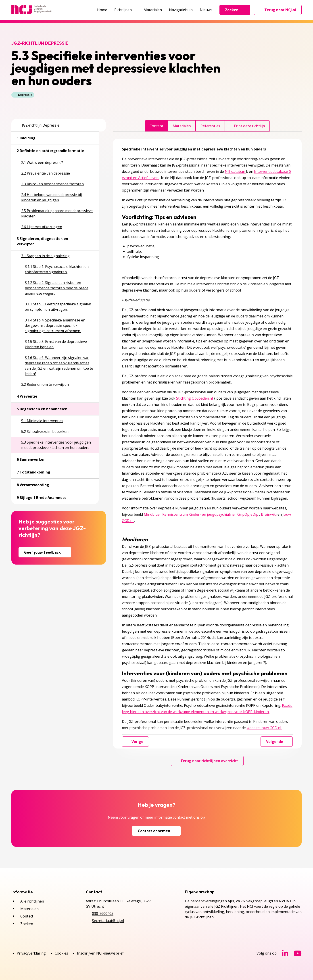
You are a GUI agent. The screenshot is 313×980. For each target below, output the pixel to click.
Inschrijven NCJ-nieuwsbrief (100, 953)
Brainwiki (269, 514)
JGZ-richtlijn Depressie (38, 125)
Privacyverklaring (31, 953)
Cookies (61, 953)
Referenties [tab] (210, 126)
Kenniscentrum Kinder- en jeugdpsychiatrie (199, 514)
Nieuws (206, 10)
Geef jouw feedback (45, 552)
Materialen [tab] (182, 126)
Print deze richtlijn (247, 126)
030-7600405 (103, 913)
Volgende (277, 742)
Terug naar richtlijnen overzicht (207, 761)
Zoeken (235, 10)
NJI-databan (235, 171)
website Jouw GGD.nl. (264, 728)
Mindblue (152, 514)
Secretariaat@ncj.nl (108, 921)
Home (102, 10)
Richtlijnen (125, 10)
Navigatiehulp (181, 10)
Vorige (135, 742)
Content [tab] (156, 126)
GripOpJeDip (248, 514)
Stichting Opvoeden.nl (195, 398)
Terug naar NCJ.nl (280, 11)
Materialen (153, 10)
